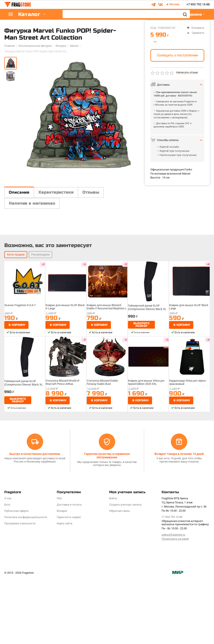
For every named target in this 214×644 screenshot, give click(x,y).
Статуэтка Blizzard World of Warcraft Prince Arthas (62, 448)
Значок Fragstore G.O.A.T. (20, 371)
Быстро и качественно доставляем (35, 520)
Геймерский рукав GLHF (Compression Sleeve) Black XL (147, 373)
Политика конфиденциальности (26, 583)
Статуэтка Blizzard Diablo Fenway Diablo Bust (102, 448)
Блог (7, 570)
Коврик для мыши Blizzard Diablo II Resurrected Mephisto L (107, 373)
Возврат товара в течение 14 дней (179, 520)
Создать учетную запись (125, 570)
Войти (113, 564)
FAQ (59, 564)
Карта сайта (65, 589)
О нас (8, 564)
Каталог (30, 14)
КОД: (154, 28)
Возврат (62, 577)
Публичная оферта (16, 577)
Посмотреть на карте (175, 605)
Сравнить (196, 33)
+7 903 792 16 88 (198, 5)
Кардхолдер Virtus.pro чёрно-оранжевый (188, 448)
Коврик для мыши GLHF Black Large (189, 373)
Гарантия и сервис (69, 583)
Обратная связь (120, 577)
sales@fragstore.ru (173, 600)
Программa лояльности (20, 589)
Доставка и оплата (69, 570)
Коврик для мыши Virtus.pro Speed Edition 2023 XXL (146, 448)
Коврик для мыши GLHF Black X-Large (65, 373)
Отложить (196, 28)
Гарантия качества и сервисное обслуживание (107, 521)
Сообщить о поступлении (177, 55)
